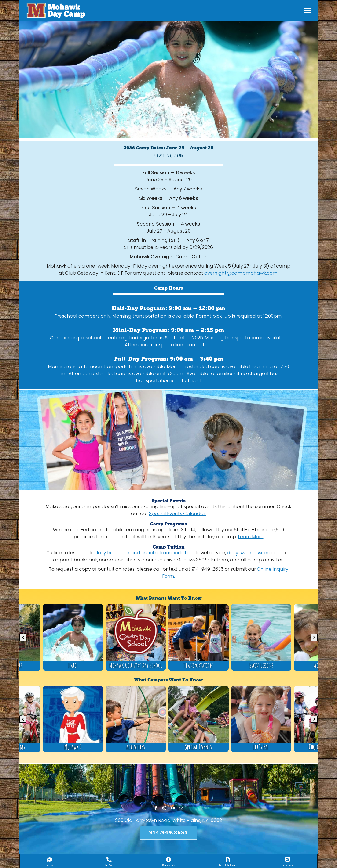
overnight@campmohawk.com (241, 273)
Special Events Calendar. (178, 513)
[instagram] (164, 808)
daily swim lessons (248, 553)
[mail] (181, 808)
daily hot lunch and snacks (126, 553)
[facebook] (156, 808)
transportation (176, 553)
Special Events (198, 747)
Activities (136, 747)
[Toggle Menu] (307, 11)
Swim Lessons (261, 665)
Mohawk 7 (73, 747)
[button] (23, 637)
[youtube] (173, 808)
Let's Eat (261, 747)
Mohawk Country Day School (136, 665)
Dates (73, 665)
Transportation (198, 665)
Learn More (251, 537)
